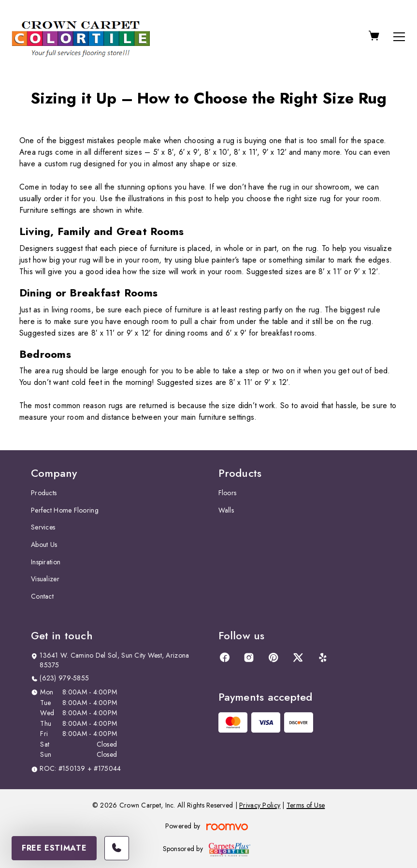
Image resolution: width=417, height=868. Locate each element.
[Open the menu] (399, 37)
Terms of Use (306, 805)
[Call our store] (117, 848)
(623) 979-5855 (64, 678)
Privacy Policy (260, 805)
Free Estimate (54, 848)
